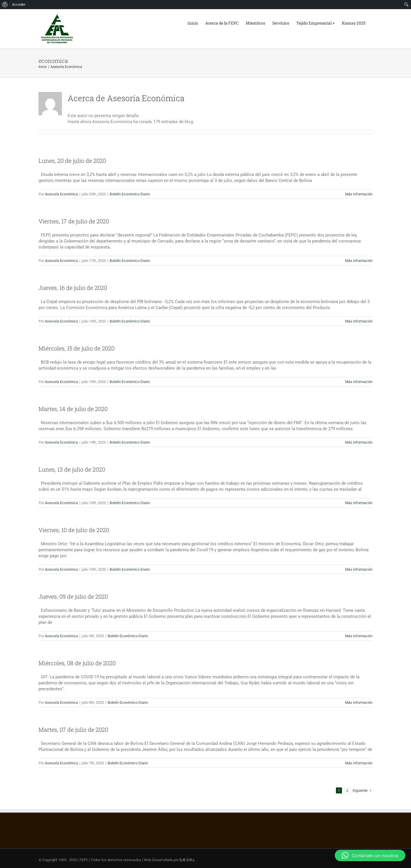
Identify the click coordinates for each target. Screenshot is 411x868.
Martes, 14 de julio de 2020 (73, 409)
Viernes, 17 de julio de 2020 (74, 221)
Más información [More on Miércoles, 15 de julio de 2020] (359, 382)
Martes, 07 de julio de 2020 (73, 729)
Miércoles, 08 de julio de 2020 (77, 663)
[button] (370, 855)
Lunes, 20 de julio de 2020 (72, 161)
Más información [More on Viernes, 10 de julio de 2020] (359, 569)
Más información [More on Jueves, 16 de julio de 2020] (359, 321)
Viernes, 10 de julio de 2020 (74, 530)
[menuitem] (5, 5)
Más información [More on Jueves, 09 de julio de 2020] (359, 636)
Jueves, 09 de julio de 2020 (73, 596)
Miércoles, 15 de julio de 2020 (76, 348)
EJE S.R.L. (188, 860)
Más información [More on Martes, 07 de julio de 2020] (359, 763)
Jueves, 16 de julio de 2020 (73, 288)
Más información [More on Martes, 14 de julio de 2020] (359, 442)
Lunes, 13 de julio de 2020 (72, 469)
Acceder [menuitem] (19, 4)
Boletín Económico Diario (130, 194)
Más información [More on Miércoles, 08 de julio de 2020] (359, 702)
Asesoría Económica (61, 194)
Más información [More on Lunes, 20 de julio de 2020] (359, 194)
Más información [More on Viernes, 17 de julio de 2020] (359, 261)
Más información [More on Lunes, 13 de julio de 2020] (359, 503)
